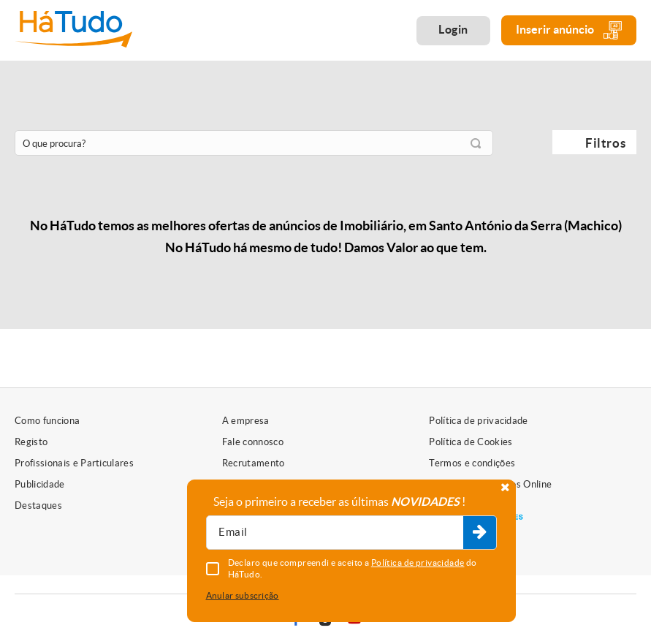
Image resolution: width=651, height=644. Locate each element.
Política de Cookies (471, 442)
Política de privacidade (478, 421)
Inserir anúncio (569, 30)
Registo (31, 442)
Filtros (605, 143)
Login (453, 29)
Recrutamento (254, 463)
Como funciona (47, 421)
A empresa (246, 421)
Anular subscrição (243, 595)
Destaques (38, 505)
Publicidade (40, 484)
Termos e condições (472, 463)
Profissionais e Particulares (74, 463)
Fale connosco (253, 442)
